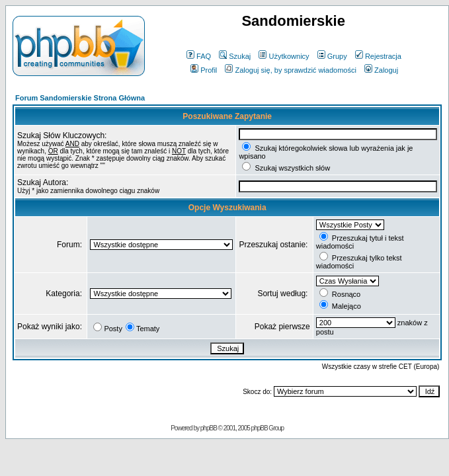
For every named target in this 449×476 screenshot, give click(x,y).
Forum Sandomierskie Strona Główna (80, 98)
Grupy (332, 56)
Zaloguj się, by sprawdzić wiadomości (290, 70)
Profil (204, 70)
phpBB (209, 428)
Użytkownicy (284, 56)
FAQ (199, 56)
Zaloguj (381, 70)
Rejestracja (378, 56)
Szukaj (235, 56)
